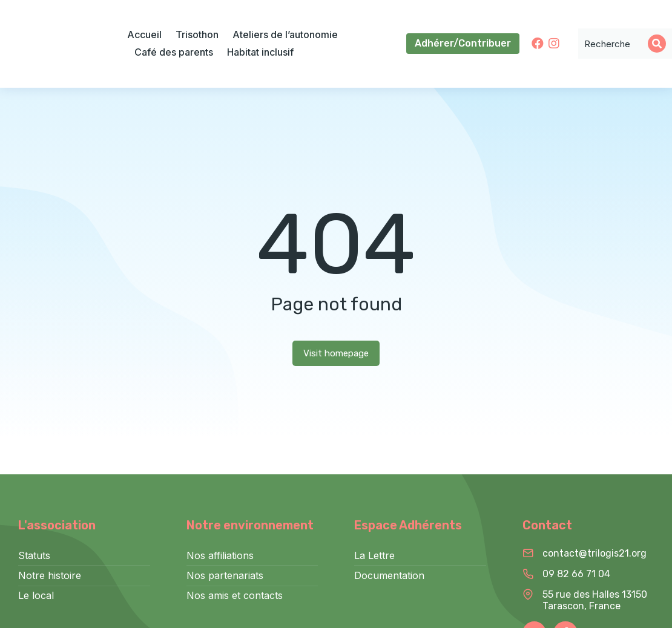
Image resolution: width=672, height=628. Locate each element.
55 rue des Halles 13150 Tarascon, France (595, 600)
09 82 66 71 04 (576, 574)
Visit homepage (336, 353)
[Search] (657, 44)
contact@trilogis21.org (595, 553)
